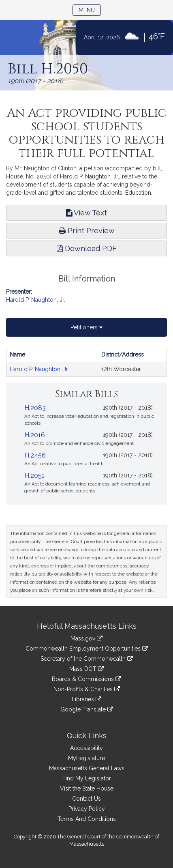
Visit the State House (87, 789)
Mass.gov (86, 638)
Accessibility (86, 748)
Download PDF (87, 248)
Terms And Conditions (87, 819)
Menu (90, 10)
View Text (86, 213)
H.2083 (35, 408)
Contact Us (86, 799)
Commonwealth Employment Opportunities (87, 649)
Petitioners (86, 327)
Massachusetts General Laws (87, 768)
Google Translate (87, 709)
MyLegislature (86, 758)
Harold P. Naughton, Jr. (36, 300)
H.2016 (35, 435)
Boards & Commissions (86, 679)
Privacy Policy (87, 809)
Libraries (86, 699)
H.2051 (34, 476)
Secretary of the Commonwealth (87, 659)
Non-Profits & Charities (87, 689)
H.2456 (35, 455)
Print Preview (87, 231)
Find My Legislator (87, 778)
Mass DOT (86, 669)
